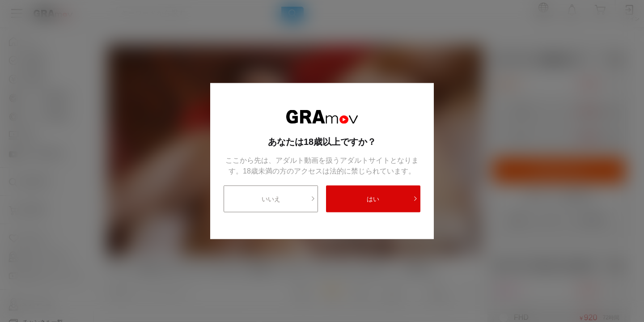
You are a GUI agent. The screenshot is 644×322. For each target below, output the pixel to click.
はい (392, 199)
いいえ (289, 199)
